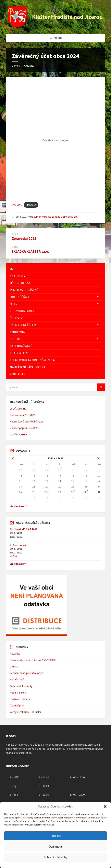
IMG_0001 (17, 205)
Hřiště (14, 556)
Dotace (14, 666)
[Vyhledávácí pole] (55, 387)
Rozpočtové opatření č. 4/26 (26, 421)
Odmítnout (55, 847)
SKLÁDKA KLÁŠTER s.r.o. (30, 251)
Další (15, 247)
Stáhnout (31, 205)
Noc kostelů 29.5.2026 (24, 529)
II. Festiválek (18, 545)
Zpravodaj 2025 (24, 238)
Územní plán (17, 705)
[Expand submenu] (98, 297)
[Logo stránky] (55, 26)
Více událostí (18, 506)
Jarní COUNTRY (18, 434)
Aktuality (29, 66)
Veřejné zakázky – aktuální (25, 712)
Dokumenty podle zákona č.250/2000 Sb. (54, 217)
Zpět (15, 234)
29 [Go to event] (73, 492)
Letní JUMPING (18, 409)
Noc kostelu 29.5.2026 (23, 415)
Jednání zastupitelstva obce (27, 673)
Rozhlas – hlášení (20, 699)
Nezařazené (17, 679)
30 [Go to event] (60, 470)
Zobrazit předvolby (55, 857)
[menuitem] (55, 269)
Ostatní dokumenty (21, 686)
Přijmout (56, 836)
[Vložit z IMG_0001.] (55, 140)
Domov (16, 66)
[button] (105, 807)
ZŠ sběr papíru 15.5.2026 (24, 428)
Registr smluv (18, 693)
